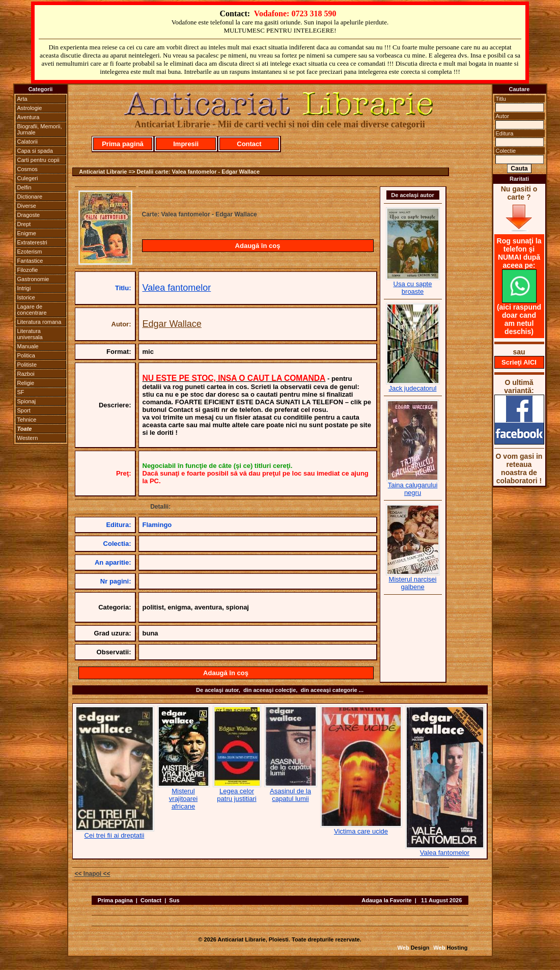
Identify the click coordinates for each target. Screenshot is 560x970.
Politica (26, 355)
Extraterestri (32, 242)
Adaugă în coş (258, 246)
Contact (249, 144)
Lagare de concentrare (32, 310)
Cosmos (27, 169)
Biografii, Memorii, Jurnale (40, 129)
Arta (22, 99)
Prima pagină (123, 144)
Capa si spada (35, 151)
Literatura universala (30, 334)
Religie (26, 383)
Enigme (27, 233)
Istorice (26, 297)
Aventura (29, 117)
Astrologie (30, 108)
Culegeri (28, 178)
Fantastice (30, 261)
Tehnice (27, 420)
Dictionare (30, 197)
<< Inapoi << (93, 874)
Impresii (186, 144)
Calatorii (27, 142)
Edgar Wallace (172, 324)
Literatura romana (39, 322)
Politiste (27, 365)
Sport (24, 410)
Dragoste (29, 215)
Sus (174, 900)
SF (21, 392)
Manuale (28, 346)
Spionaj (27, 401)
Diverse (27, 206)
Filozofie (28, 270)
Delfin (24, 187)
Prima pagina (115, 900)
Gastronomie (33, 279)
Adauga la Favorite (386, 900)
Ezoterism (30, 252)
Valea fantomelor (177, 288)
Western (28, 438)
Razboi (26, 374)
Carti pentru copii (38, 160)
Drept (24, 224)
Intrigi (24, 288)
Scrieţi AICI (519, 362)
